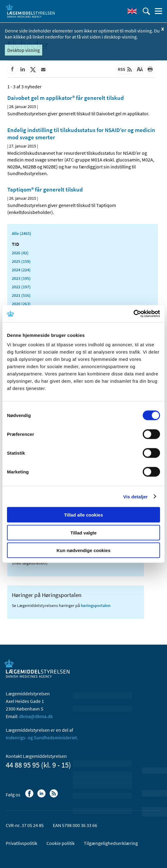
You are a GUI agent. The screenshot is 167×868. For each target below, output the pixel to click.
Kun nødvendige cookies (83, 550)
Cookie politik (61, 843)
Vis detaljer (136, 496)
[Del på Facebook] (12, 70)
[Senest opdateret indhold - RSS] (125, 70)
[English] (132, 11)
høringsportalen (96, 605)
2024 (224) (21, 270)
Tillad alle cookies (83, 515)
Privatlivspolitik (22, 843)
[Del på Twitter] (33, 70)
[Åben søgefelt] (146, 11)
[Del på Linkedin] (22, 70)
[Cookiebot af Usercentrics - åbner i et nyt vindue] (133, 314)
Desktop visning (24, 50)
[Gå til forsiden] (30, 11)
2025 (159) (21, 261)
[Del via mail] (43, 70)
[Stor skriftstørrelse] (140, 70)
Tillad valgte (83, 532)
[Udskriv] (150, 70)
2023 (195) (21, 278)
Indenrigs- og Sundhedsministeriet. (42, 737)
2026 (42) (20, 253)
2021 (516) (21, 295)
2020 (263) (21, 304)
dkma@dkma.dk (36, 716)
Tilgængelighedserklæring (111, 843)
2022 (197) (21, 287)
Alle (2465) (22, 233)
